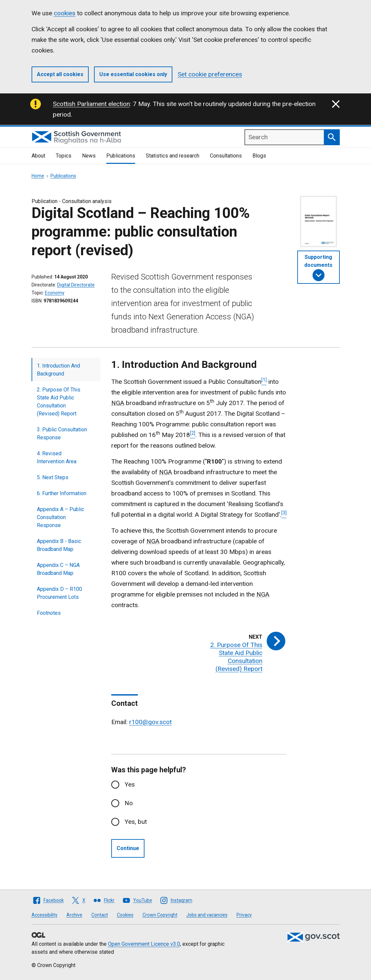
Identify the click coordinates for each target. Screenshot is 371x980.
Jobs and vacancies (207, 915)
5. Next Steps (53, 477)
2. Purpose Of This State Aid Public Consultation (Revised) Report (59, 402)
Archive (74, 915)
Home (38, 176)
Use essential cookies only (133, 74)
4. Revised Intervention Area (57, 457)
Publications (121, 156)
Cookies (125, 915)
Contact (100, 915)
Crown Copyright (160, 915)
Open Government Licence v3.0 (144, 944)
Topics (64, 156)
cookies (65, 13)
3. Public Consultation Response (62, 434)
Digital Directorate (76, 285)
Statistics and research (173, 156)
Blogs (259, 156)
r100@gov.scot (150, 722)
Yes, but (136, 822)
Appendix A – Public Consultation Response (60, 517)
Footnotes (49, 613)
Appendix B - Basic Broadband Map (59, 545)
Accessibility (45, 915)
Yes (130, 784)
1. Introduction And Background (58, 370)
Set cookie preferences (210, 74)
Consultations (226, 156)
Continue (128, 848)
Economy (55, 293)
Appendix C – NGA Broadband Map (58, 569)
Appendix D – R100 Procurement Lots (59, 593)
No (129, 803)
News (89, 156)
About (38, 156)
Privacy (244, 915)
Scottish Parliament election (91, 104)
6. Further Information (62, 493)
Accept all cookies (60, 74)
